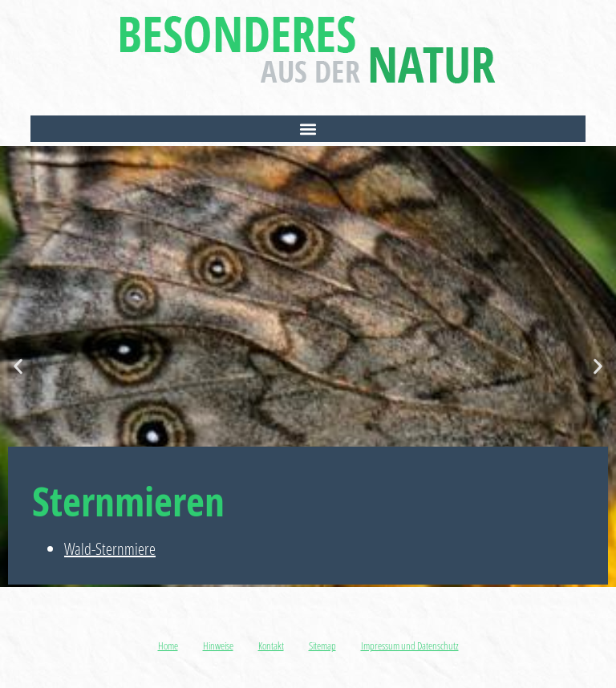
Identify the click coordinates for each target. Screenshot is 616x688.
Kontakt (271, 646)
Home (168, 646)
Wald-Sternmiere (110, 549)
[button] (308, 129)
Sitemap (322, 646)
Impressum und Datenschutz (410, 646)
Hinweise (218, 646)
